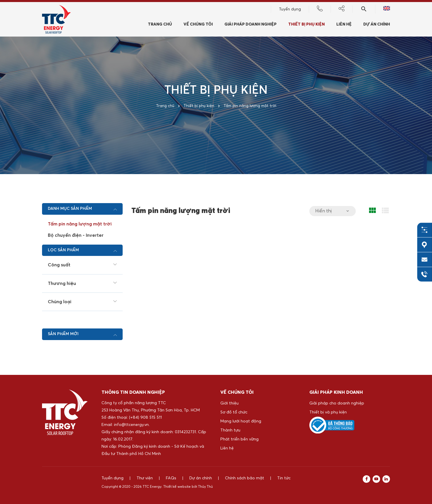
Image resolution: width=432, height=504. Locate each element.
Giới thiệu (229, 403)
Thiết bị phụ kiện (306, 25)
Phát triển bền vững (239, 439)
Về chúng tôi (198, 25)
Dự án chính (377, 25)
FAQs (171, 478)
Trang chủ (160, 25)
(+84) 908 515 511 (145, 418)
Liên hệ (344, 25)
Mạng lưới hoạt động (241, 421)
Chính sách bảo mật (245, 478)
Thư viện (145, 478)
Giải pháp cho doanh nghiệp (337, 403)
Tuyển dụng (290, 10)
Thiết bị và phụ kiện (328, 412)
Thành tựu (230, 430)
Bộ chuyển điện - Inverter (76, 235)
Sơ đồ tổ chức (234, 412)
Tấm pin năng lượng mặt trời (80, 224)
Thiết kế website (177, 487)
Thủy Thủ (205, 487)
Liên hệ (227, 448)
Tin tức (284, 478)
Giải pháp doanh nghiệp (251, 25)
